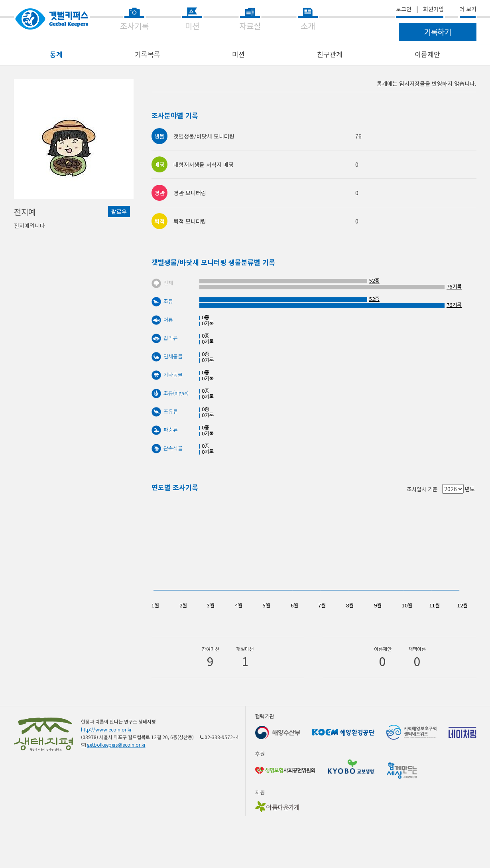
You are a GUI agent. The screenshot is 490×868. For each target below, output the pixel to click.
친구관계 (330, 54)
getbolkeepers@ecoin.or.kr (116, 744)
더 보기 (468, 9)
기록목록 (148, 54)
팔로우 (119, 212)
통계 (56, 54)
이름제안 (427, 54)
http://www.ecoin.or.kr (106, 729)
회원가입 (433, 9)
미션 (238, 54)
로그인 (404, 9)
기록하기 (437, 32)
